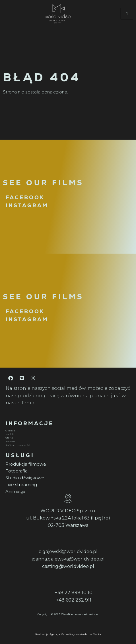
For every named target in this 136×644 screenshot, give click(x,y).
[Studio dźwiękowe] (67, 478)
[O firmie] (67, 431)
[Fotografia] (67, 471)
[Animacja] (67, 492)
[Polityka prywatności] (67, 445)
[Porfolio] (67, 434)
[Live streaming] (67, 485)
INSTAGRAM (27, 205)
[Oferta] (67, 438)
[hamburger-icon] (127, 14)
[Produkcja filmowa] (67, 464)
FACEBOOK (25, 197)
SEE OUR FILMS (43, 183)
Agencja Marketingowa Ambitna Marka (75, 634)
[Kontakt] (67, 442)
